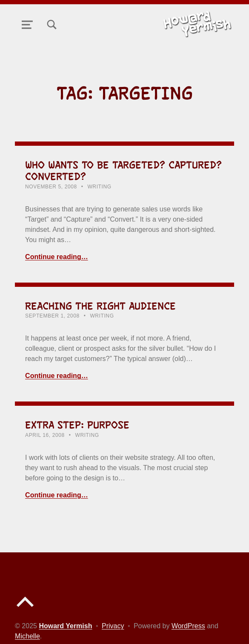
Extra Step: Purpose (77, 425)
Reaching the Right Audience (100, 306)
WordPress (188, 626)
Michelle (27, 636)
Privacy (113, 626)
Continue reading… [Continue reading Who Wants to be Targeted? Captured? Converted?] (57, 257)
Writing (99, 187)
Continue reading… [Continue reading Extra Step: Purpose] (57, 495)
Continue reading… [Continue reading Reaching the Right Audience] (57, 376)
